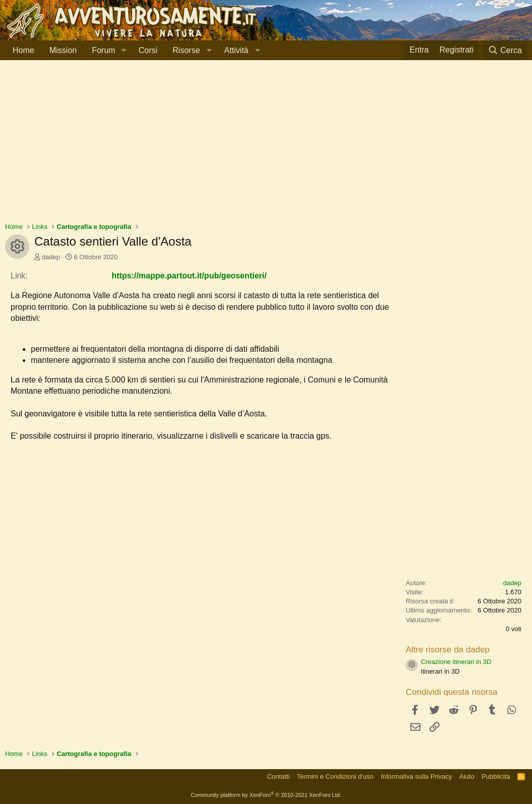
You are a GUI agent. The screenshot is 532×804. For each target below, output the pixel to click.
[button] (124, 51)
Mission (63, 50)
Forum (104, 50)
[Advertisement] (266, 146)
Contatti (278, 776)
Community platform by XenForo (266, 795)
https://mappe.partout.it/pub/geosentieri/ (189, 276)
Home (23, 50)
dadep (51, 257)
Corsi (148, 50)
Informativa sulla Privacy (417, 776)
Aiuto (467, 776)
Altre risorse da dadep (448, 650)
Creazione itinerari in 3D (456, 662)
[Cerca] (505, 50)
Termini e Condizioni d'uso (335, 776)
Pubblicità (496, 776)
